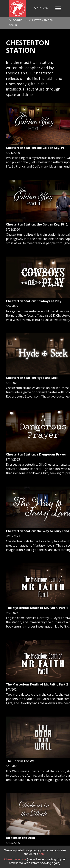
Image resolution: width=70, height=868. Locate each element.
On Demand (16, 20)
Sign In (13, 25)
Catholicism (41, 8)
